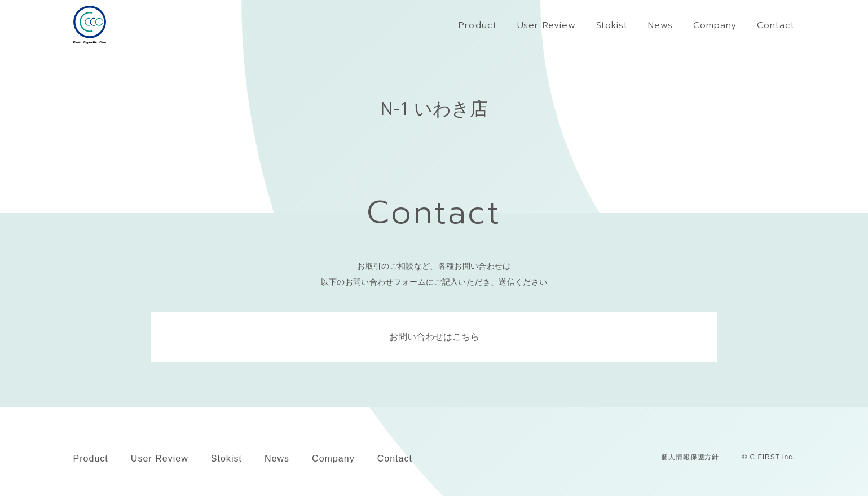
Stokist (226, 459)
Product (91, 459)
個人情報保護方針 (690, 457)
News (277, 459)
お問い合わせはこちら (434, 337)
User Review (160, 459)
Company (333, 459)
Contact (395, 459)
